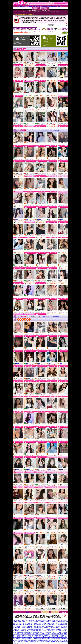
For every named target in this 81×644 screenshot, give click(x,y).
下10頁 (54, 130)
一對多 (33, 78)
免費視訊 (22, 62)
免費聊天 (33, 93)
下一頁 (51, 130)
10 (49, 130)
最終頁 (58, 130)
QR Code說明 (65, 33)
